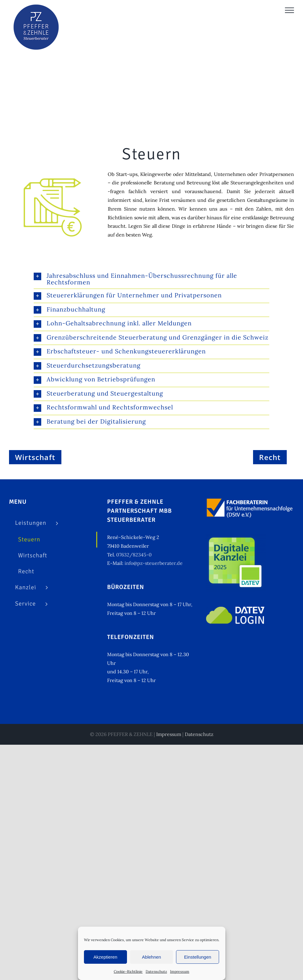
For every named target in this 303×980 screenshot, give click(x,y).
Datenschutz (156, 971)
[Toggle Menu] (289, 10)
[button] (151, 279)
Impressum (180, 971)
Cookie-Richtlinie (128, 971)
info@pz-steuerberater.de (154, 563)
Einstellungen (198, 957)
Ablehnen (151, 957)
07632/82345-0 (134, 555)
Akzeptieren (105, 957)
